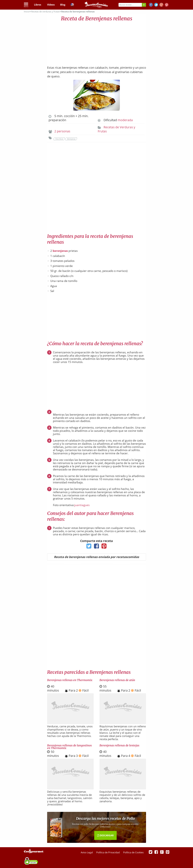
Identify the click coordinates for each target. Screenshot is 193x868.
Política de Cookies (133, 852)
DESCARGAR (105, 835)
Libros (38, 5)
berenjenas (60, 251)
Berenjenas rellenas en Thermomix (70, 680)
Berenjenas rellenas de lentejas (119, 745)
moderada (125, 120)
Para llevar (59, 139)
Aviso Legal (87, 852)
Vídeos (51, 5)
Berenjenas (71, 139)
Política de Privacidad (108, 852)
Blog (63, 5)
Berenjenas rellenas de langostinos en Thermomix (69, 747)
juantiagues (82, 505)
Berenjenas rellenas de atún (117, 680)
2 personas (62, 131)
